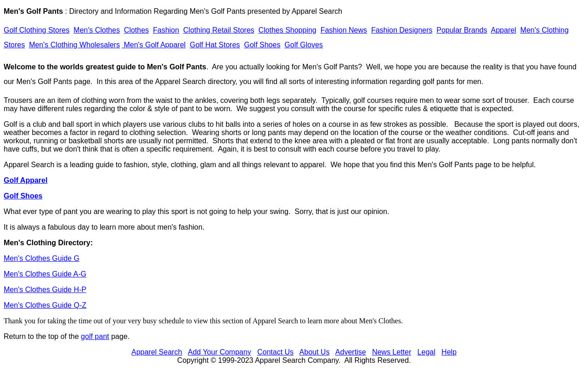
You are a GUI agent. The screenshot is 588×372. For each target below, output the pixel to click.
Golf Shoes (262, 45)
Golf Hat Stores (215, 45)
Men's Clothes (97, 30)
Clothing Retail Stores (219, 30)
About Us (315, 352)
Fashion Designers (402, 30)
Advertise (351, 352)
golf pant (95, 336)
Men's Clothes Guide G (42, 258)
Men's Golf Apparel (154, 45)
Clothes (136, 30)
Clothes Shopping (287, 30)
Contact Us (275, 352)
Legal (427, 352)
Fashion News (344, 30)
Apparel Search (317, 11)
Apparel (504, 30)
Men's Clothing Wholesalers (74, 45)
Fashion (166, 30)
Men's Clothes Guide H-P (45, 290)
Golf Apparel (25, 180)
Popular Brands (462, 30)
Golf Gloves (304, 45)
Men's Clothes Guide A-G (45, 274)
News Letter (392, 352)
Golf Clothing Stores (37, 30)
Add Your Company (220, 352)
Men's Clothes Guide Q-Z (45, 305)
